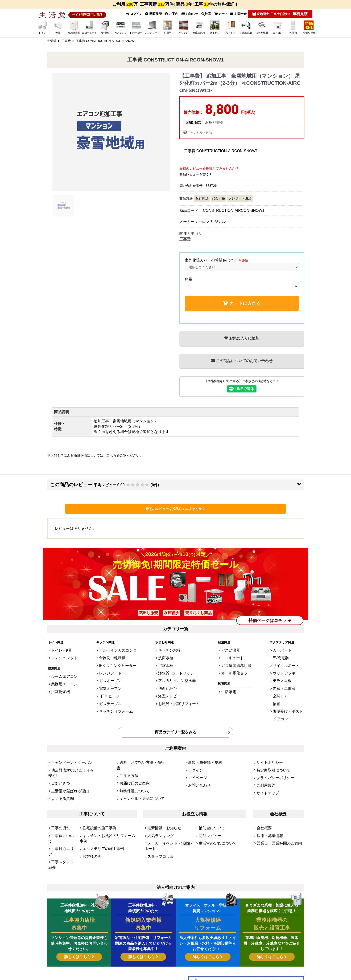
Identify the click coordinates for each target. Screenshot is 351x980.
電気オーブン (111, 680)
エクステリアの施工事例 (99, 812)
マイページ (196, 758)
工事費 (185, 238)
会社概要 (263, 799)
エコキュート (234, 654)
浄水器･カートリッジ (176, 667)
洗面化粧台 (169, 680)
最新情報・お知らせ (161, 799)
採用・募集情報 (267, 806)
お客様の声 (90, 819)
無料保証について (132, 765)
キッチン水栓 (171, 648)
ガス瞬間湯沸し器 (237, 661)
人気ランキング (158, 806)
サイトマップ (266, 771)
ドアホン (285, 705)
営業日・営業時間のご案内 (275, 812)
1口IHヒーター (112, 686)
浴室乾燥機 (59, 684)
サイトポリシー (267, 746)
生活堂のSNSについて (214, 812)
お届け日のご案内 (132, 758)
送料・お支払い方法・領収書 (139, 746)
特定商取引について (270, 752)
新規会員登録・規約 (202, 746)
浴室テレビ (169, 686)
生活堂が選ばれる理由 (66, 765)
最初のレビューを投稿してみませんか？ (176, 508)
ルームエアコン (62, 672)
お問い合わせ (197, 765)
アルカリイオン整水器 (177, 673)
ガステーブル (111, 693)
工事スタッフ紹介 (63, 819)
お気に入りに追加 (242, 337)
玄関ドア (285, 686)
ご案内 (167, 14)
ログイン (126, 14)
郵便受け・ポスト (291, 699)
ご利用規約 (264, 765)
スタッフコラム (158, 819)
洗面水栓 (168, 654)
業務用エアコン (62, 678)
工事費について (62, 806)
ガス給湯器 (232, 648)
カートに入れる (242, 303)
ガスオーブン (111, 673)
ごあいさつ (59, 758)
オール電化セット (237, 667)
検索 (203, 14)
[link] (118, 959)
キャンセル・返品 (201, 132)
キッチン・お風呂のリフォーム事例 (107, 806)
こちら (111, 455)
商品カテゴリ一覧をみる (175, 717)
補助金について (209, 799)
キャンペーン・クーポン (68, 746)
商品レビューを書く (196, 174)
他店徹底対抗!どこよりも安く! (72, 752)
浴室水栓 (168, 661)
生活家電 (231, 684)
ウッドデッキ (288, 667)
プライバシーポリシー (272, 758)
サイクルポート (289, 661)
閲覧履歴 (147, 14)
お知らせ (186, 14)
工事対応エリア (62, 812)
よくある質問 (60, 771)
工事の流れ (59, 799)
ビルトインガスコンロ (117, 648)
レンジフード (111, 667)
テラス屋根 (286, 673)
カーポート (286, 648)
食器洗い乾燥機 (113, 654)
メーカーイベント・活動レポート (170, 812)
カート (219, 14)
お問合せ (237, 14)
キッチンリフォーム (116, 699)
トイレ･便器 (60, 648)
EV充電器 (285, 654)
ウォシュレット (62, 654)
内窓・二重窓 (288, 680)
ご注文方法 (127, 752)
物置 (281, 693)
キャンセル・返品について (138, 771)
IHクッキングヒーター (117, 661)
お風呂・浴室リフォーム (179, 693)
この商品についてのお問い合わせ (242, 360)
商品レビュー (208, 806)
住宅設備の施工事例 (96, 799)
